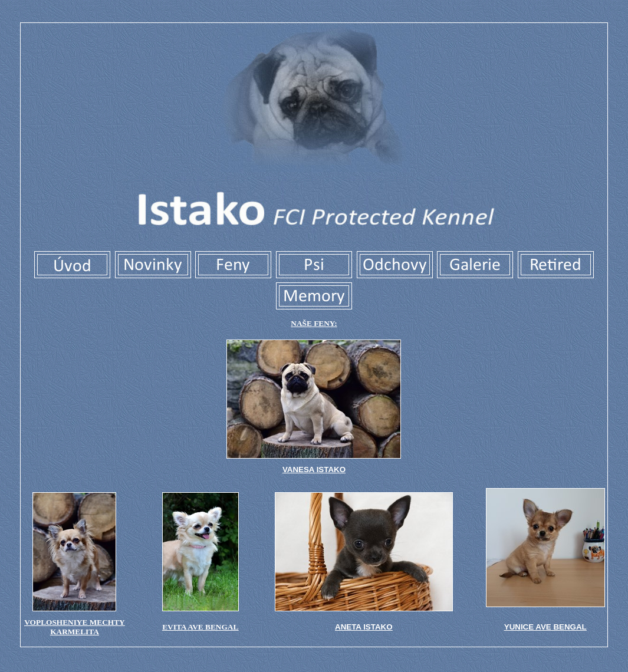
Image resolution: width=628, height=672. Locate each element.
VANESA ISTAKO (314, 470)
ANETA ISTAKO (364, 627)
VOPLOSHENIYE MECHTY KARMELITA (74, 627)
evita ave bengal (200, 627)
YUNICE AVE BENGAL (545, 627)
